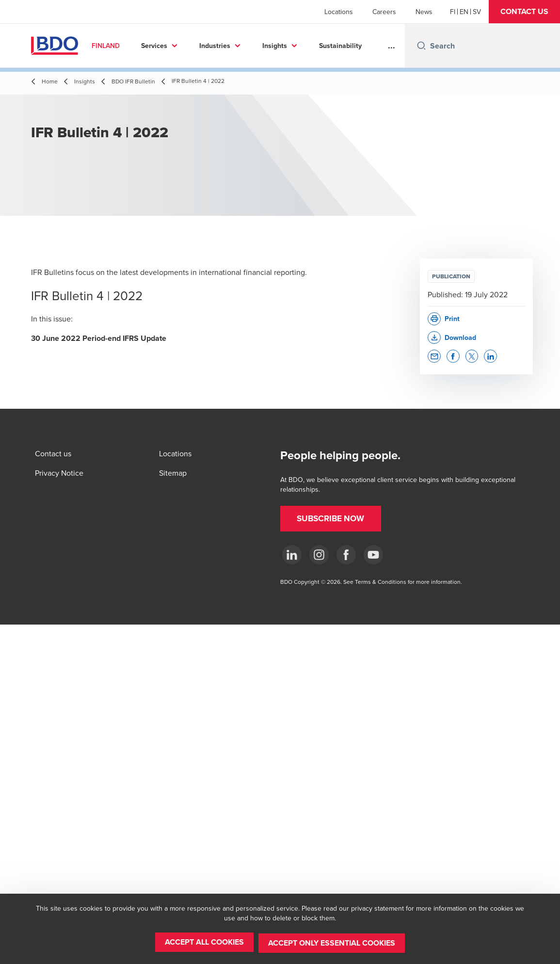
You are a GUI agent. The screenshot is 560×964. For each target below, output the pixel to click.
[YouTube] (373, 555)
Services (162, 46)
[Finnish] (453, 12)
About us (341, 46)
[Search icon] (421, 46)
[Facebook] (346, 555)
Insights (282, 46)
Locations (339, 12)
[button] (524, 12)
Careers (384, 12)
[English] (464, 12)
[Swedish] (477, 12)
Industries (223, 46)
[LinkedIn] (292, 555)
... (392, 46)
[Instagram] (319, 555)
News (424, 12)
